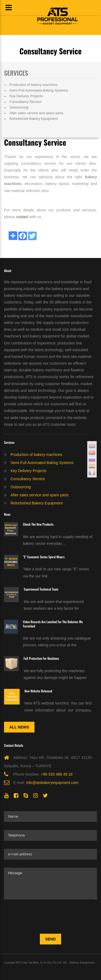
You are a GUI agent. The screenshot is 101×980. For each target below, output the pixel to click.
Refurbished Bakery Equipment (34, 119)
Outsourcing (19, 107)
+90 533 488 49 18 (57, 774)
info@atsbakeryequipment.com (52, 783)
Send (50, 939)
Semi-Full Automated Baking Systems (39, 90)
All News (19, 727)
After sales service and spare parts (36, 113)
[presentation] (45, 918)
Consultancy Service (25, 102)
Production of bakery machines (33, 85)
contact (22, 217)
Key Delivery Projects (26, 96)
